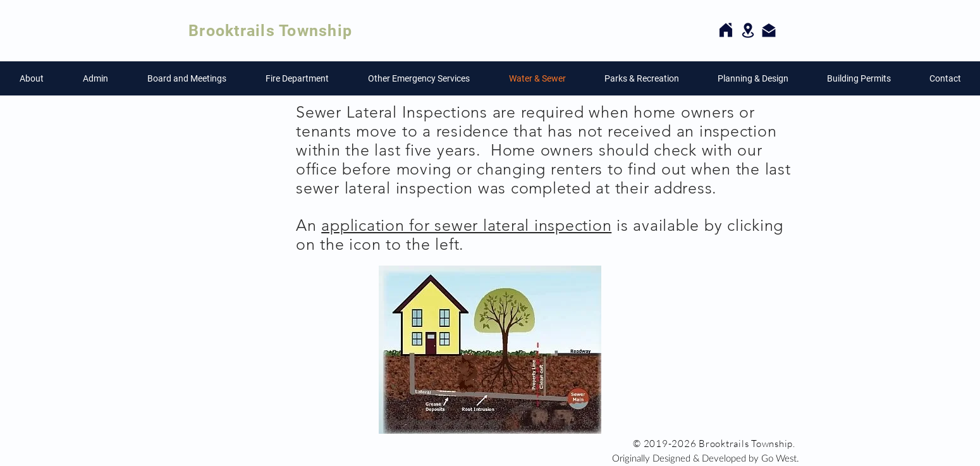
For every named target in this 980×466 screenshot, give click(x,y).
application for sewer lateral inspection (466, 225)
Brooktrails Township (270, 31)
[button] (32, 78)
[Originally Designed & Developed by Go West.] (706, 458)
